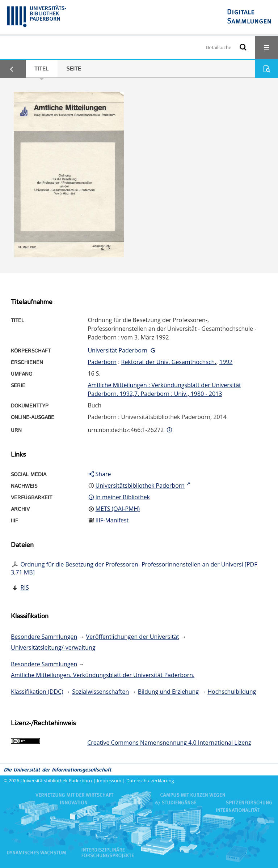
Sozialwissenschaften (100, 692)
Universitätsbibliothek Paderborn (56, 781)
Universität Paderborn (117, 350)
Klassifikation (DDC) (37, 692)
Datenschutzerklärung (150, 781)
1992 (226, 362)
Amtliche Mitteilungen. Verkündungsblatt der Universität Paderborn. (103, 675)
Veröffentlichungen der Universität (133, 637)
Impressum (109, 781)
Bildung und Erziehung (168, 692)
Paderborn (102, 362)
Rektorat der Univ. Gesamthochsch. (169, 362)
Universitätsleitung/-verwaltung (53, 647)
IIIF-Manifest (112, 520)
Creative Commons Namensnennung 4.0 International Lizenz (169, 743)
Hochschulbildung (232, 692)
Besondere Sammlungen (44, 637)
